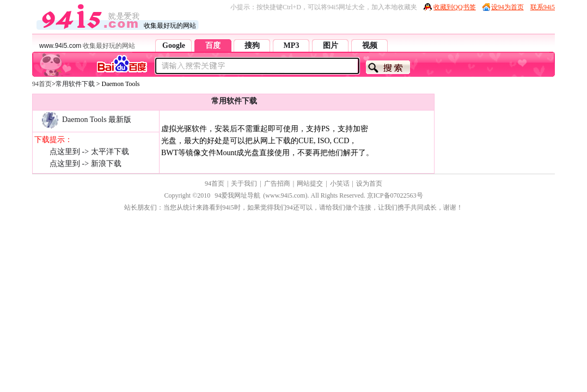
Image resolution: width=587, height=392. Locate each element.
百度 (213, 45)
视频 (370, 45)
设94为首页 (507, 7)
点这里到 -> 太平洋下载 (89, 152)
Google (174, 45)
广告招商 (277, 183)
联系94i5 (543, 7)
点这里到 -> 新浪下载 (85, 164)
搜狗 (252, 45)
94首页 (42, 84)
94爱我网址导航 (237, 195)
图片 (331, 45)
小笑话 (340, 183)
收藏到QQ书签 (454, 7)
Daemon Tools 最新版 (83, 120)
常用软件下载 (75, 84)
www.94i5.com (60, 46)
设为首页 (369, 183)
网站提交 (310, 183)
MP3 (292, 45)
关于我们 (244, 183)
